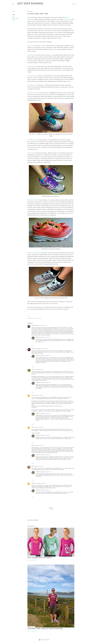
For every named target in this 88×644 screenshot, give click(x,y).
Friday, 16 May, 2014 (43, 325)
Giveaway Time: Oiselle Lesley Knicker (45, 629)
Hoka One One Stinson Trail (35, 253)
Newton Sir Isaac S (32, 76)
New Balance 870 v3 (33, 85)
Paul (33, 395)
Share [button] (14, 11)
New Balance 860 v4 (33, 140)
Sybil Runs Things (36, 349)
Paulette (38, 337)
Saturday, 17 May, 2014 (39, 395)
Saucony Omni (31, 46)
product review (15, 18)
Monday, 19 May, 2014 (39, 445)
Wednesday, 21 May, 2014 (45, 337)
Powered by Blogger (44, 640)
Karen (33, 369)
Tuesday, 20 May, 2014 (41, 483)
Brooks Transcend (32, 66)
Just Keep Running (30, 4)
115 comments (33, 560)
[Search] (74, 4)
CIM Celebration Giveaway (40, 558)
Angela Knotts (35, 325)
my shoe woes (67, 19)
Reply (33, 346)
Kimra (33, 445)
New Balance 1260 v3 (33, 93)
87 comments (34, 631)
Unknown (34, 483)
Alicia (33, 466)
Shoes (14, 20)
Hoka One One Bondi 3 (33, 200)
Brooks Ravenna (32, 55)
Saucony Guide (31, 153)
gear (13, 17)
